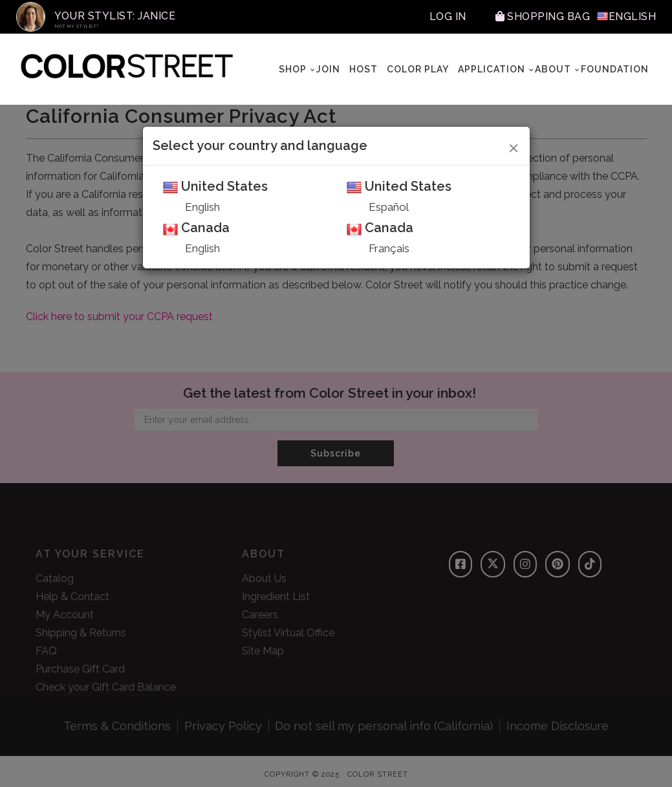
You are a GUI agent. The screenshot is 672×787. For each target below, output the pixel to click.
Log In (448, 16)
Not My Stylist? (77, 26)
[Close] (514, 146)
